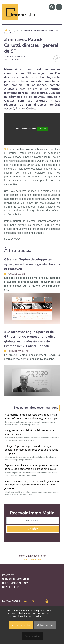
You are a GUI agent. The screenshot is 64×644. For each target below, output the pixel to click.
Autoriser (42, 129)
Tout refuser (45, 625)
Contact (8, 575)
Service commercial (16, 579)
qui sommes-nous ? (15, 583)
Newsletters (11, 587)
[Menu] (59, 7)
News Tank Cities (32, 560)
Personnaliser (33, 636)
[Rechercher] (52, 7)
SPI (6, 149)
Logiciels (16, 30)
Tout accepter (21, 625)
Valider (33, 529)
